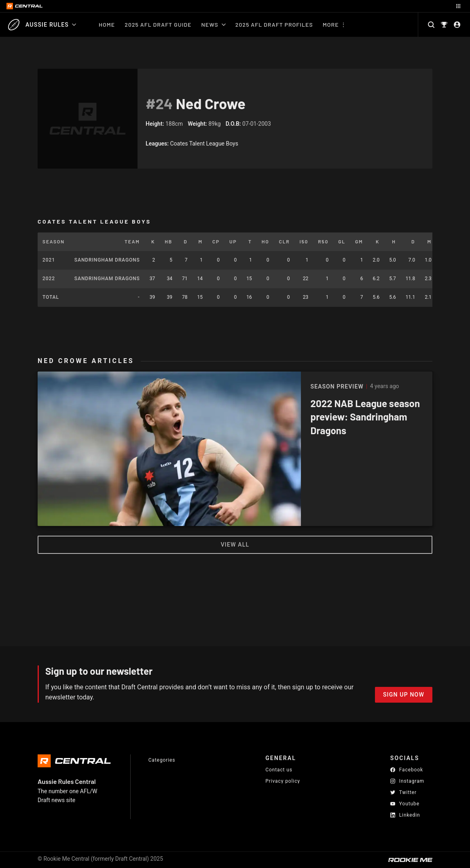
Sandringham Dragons (107, 260)
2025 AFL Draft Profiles (274, 24)
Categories (162, 760)
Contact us (279, 770)
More (331, 24)
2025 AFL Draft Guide (158, 24)
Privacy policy (283, 781)
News (214, 24)
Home (107, 24)
